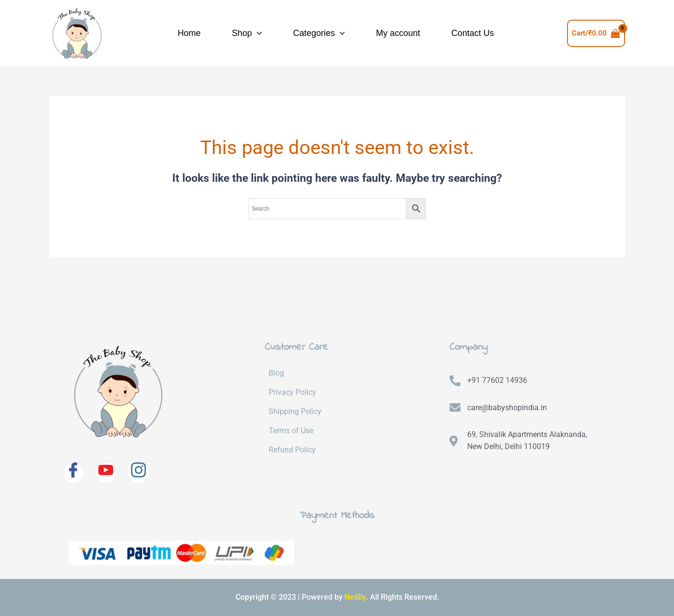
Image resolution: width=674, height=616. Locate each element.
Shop (234, 33)
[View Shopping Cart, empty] (596, 33)
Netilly (355, 597)
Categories (318, 33)
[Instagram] (139, 473)
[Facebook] (73, 473)
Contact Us (495, 33)
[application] (244, 33)
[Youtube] (106, 473)
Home (164, 33)
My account (409, 33)
